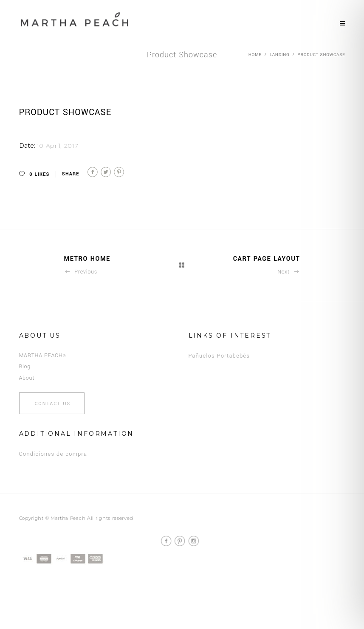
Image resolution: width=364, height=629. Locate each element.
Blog (25, 367)
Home (255, 55)
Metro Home (87, 259)
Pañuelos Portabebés (219, 356)
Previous (81, 272)
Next (289, 272)
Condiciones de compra (53, 454)
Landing (280, 55)
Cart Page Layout (267, 259)
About (27, 378)
